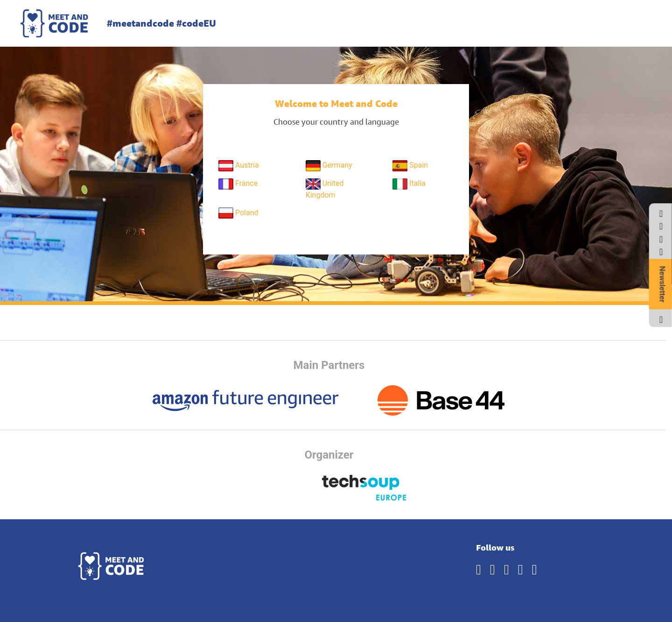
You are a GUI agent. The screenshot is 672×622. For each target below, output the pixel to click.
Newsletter (662, 284)
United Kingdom (325, 189)
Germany (329, 166)
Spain (410, 166)
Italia (409, 184)
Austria (239, 166)
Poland (238, 213)
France (238, 184)
